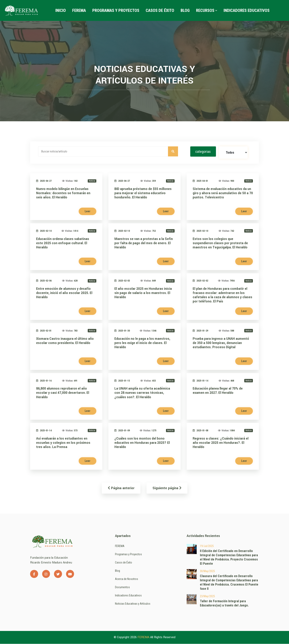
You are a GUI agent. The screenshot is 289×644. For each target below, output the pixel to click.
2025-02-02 (200, 281)
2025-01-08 (200, 431)
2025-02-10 (44, 231)
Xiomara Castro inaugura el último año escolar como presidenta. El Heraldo (65, 341)
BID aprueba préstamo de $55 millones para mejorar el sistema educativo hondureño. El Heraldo (143, 193)
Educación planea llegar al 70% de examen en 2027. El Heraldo (218, 391)
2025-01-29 (200, 331)
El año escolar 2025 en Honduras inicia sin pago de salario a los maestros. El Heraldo (143, 293)
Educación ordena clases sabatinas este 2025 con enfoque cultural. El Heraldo (63, 243)
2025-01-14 (200, 381)
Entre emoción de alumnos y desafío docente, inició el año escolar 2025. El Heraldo (64, 293)
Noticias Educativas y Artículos (133, 604)
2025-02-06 (44, 281)
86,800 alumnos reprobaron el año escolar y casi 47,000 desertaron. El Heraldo (63, 393)
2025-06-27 (44, 181)
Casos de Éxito (160, 10)
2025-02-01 (44, 331)
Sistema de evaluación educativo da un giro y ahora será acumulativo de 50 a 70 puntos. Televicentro (223, 193)
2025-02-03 (122, 281)
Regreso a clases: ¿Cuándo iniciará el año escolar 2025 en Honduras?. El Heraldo (221, 443)
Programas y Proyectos (116, 10)
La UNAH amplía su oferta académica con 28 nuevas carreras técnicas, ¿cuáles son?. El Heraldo (142, 393)
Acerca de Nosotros (127, 579)
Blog (185, 10)
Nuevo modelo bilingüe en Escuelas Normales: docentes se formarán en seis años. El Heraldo (63, 193)
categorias (203, 152)
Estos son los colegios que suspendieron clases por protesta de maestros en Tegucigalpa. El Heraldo (220, 243)
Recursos (207, 10)
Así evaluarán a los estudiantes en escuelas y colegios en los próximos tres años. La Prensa (63, 443)
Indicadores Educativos (247, 10)
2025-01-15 (122, 381)
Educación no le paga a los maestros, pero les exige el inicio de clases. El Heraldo (142, 343)
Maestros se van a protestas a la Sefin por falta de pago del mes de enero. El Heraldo (144, 243)
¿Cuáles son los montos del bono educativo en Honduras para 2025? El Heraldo (142, 443)
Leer (88, 211)
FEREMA (79, 10)
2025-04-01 (200, 181)
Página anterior (121, 488)
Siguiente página (167, 488)
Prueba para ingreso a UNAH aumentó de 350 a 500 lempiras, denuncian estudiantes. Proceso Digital (221, 343)
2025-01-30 (122, 331)
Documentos (122, 587)
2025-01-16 (44, 381)
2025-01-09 (122, 431)
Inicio (61, 10)
